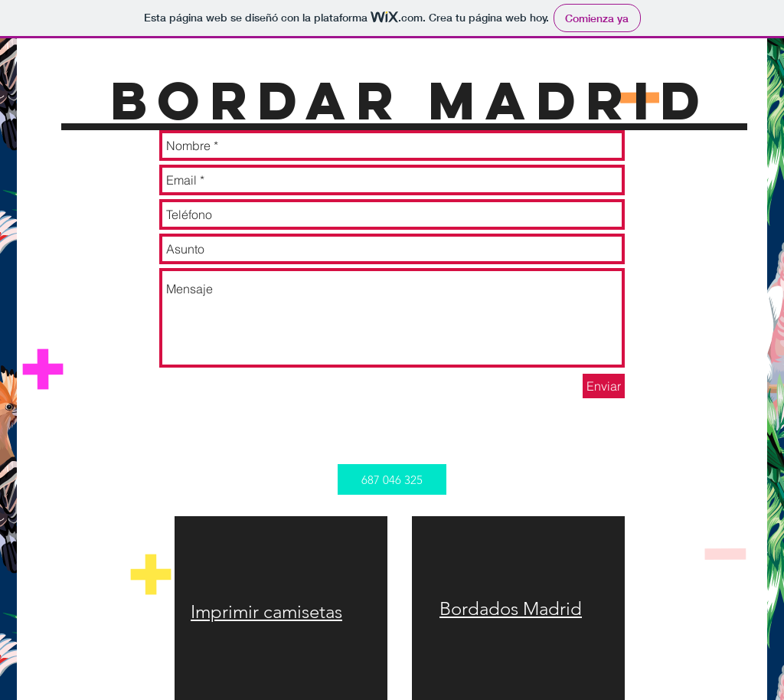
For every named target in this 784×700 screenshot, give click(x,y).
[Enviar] (604, 386)
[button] (392, 479)
